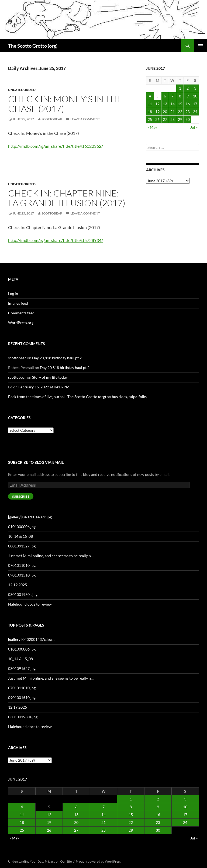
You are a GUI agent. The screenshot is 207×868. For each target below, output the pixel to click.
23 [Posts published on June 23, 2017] (188, 112)
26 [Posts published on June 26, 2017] (157, 119)
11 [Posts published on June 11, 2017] (150, 104)
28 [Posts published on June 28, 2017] (172, 119)
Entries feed (18, 303)
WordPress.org (21, 323)
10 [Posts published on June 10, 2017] (195, 96)
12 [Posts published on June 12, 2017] (157, 104)
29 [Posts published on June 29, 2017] (180, 119)
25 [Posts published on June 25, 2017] (150, 119)
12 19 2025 (18, 585)
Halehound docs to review (30, 604)
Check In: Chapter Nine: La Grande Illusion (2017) (67, 198)
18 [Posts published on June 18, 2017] (150, 112)
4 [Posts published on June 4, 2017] (150, 96)
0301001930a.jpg (23, 594)
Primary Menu (201, 46)
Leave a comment (85, 119)
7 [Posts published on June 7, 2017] (172, 96)
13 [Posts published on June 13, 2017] (165, 104)
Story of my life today (50, 377)
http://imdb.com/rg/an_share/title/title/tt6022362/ (56, 146)
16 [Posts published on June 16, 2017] (188, 104)
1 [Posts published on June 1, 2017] (180, 88)
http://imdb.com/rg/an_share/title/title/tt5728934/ (56, 240)
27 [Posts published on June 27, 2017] (165, 119)
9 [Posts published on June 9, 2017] (188, 96)
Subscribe (21, 496)
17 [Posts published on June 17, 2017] (195, 104)
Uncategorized (22, 90)
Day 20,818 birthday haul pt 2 (57, 358)
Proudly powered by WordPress (98, 861)
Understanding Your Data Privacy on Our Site (40, 861)
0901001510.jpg (22, 575)
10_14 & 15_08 (20, 536)
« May (152, 127)
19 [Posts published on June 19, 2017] (157, 112)
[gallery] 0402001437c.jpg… (31, 517)
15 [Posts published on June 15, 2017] (180, 104)
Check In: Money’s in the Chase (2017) (65, 104)
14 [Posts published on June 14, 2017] (172, 104)
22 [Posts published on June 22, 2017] (180, 112)
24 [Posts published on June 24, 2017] (195, 112)
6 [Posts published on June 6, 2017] (165, 96)
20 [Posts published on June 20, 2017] (165, 112)
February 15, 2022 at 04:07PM (44, 387)
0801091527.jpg (22, 546)
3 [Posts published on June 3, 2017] (195, 88)
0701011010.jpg (22, 565)
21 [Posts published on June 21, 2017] (172, 112)
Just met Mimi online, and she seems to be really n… (51, 556)
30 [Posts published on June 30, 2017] (188, 119)
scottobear (52, 119)
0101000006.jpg (22, 527)
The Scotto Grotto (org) (33, 46)
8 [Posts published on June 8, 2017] (180, 96)
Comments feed (21, 313)
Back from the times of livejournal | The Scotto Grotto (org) (57, 397)
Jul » (194, 127)
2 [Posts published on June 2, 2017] (188, 88)
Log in (13, 294)
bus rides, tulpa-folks (129, 397)
